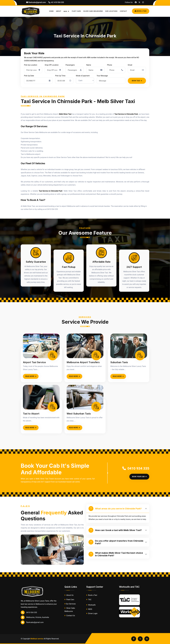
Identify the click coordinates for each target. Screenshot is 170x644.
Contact (123, 11)
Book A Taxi (141, 11)
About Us (69, 595)
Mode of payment (83, 76)
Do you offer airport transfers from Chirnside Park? (116, 542)
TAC (89, 600)
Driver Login (92, 613)
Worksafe (91, 605)
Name (89, 65)
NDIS (89, 609)
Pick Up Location (31, 65)
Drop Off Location (52, 65)
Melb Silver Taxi (65, 114)
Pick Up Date (29, 76)
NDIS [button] (65, 11)
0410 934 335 (136, 468)
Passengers (70, 65)
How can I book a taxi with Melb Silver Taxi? (115, 530)
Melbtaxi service (37, 639)
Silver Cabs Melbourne (93, 11)
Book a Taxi (92, 595)
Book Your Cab (139, 477)
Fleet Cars (76, 11)
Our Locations (111, 11)
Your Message (102, 76)
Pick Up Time (60, 76)
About (59, 11)
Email (130, 65)
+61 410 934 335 (56, 2)
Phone (110, 65)
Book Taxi (137, 81)
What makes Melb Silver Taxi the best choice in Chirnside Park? (116, 554)
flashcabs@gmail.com (32, 622)
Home (51, 11)
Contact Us (70, 616)
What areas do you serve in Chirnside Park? (115, 509)
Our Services (70, 604)
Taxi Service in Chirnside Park (126, 114)
